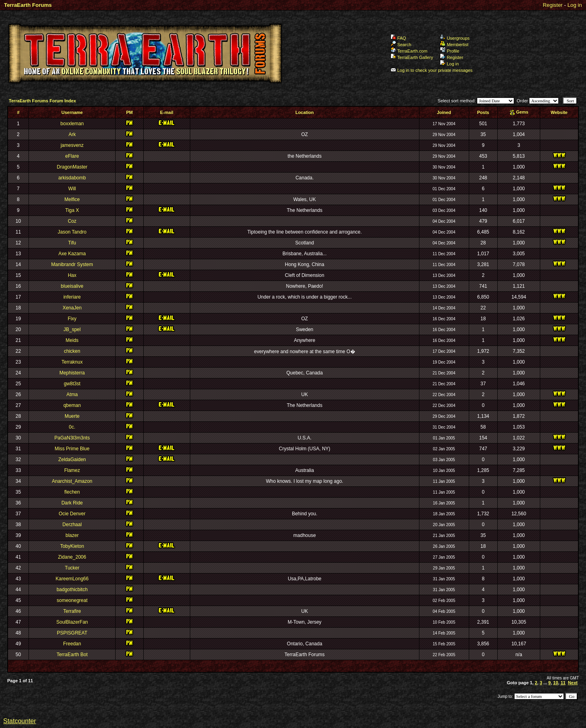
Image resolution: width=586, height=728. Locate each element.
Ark (72, 134)
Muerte (72, 416)
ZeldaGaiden (72, 460)
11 (563, 683)
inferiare (72, 297)
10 (555, 683)
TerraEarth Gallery (412, 57)
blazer (72, 535)
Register (553, 5)
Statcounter (20, 721)
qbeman (72, 405)
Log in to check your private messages (432, 70)
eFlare (72, 156)
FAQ (398, 38)
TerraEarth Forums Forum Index (42, 101)
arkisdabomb (72, 178)
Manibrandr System (72, 264)
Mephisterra (72, 373)
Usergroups (455, 38)
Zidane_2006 (72, 557)
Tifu (72, 243)
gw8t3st (72, 384)
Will (72, 189)
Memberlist (454, 45)
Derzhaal (72, 525)
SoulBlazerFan (72, 622)
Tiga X (72, 210)
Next (573, 683)
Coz (72, 221)
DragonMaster (72, 167)
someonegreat (72, 600)
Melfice (72, 199)
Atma (72, 395)
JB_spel (72, 329)
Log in (575, 5)
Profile (450, 51)
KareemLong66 (72, 579)
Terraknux (72, 362)
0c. (72, 427)
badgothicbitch (72, 590)
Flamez (72, 470)
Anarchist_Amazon (72, 481)
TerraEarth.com (409, 51)
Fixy (72, 319)
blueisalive (72, 286)
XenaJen (72, 308)
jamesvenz (72, 145)
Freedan (72, 644)
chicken (72, 351)
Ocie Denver (72, 514)
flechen (72, 492)
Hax (72, 275)
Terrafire (72, 611)
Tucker (72, 568)
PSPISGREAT (72, 633)
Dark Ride (72, 503)
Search (401, 45)
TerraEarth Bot (72, 655)
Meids (72, 340)
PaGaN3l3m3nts (72, 438)
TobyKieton (72, 546)
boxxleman (72, 124)
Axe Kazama (72, 254)
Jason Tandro (72, 232)
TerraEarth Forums (28, 5)
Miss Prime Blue (72, 449)
